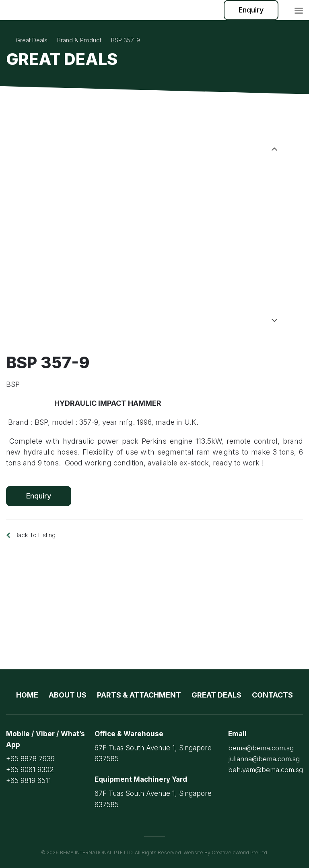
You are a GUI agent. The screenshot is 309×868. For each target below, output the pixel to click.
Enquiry (251, 10)
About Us (68, 695)
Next (274, 320)
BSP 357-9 (126, 40)
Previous (274, 144)
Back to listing (35, 535)
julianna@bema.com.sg (264, 759)
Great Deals (32, 40)
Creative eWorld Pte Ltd (239, 852)
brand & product (79, 40)
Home (27, 695)
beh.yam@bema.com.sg (266, 770)
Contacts (272, 695)
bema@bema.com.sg (261, 748)
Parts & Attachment (139, 695)
